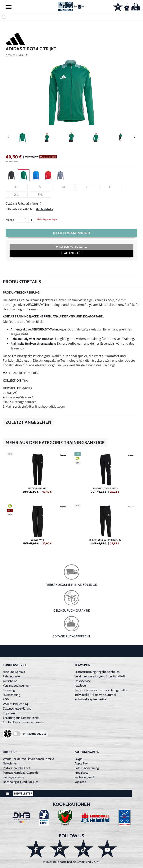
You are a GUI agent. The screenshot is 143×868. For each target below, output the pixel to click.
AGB (6, 699)
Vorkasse (80, 782)
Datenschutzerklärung (17, 709)
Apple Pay (81, 763)
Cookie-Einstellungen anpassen (23, 722)
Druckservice (83, 681)
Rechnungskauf (84, 777)
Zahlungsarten (12, 676)
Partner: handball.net (16, 768)
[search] (71, 17)
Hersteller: (12, 388)
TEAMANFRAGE (71, 253)
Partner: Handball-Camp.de (21, 773)
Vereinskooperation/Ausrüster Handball (100, 676)
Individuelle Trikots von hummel (95, 695)
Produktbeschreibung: (22, 292)
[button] (9, 7)
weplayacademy (13, 777)
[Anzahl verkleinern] (20, 220)
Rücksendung (11, 695)
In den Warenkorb (71, 233)
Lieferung (9, 690)
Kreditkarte (81, 773)
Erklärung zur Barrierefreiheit (21, 718)
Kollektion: (12, 381)
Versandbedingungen (17, 686)
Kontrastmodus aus (34, 734)
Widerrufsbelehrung (16, 704)
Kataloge (80, 686)
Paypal (79, 759)
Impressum (10, 713)
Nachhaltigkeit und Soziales (21, 782)
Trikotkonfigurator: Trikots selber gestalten (101, 690)
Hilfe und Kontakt (14, 672)
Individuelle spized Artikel (91, 699)
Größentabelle (45, 209)
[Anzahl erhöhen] (31, 220)
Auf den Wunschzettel (71, 247)
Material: (10, 373)
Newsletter (10, 763)
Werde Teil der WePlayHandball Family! (28, 759)
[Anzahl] (26, 220)
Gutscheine (10, 681)
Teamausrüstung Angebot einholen (97, 672)
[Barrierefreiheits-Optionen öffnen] (8, 734)
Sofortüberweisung (87, 768)
